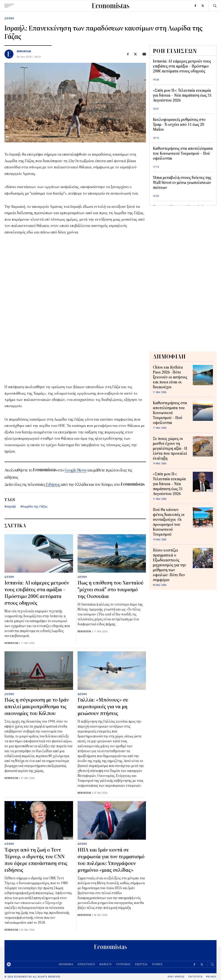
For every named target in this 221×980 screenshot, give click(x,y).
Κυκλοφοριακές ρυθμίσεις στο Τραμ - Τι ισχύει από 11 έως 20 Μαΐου (179, 125)
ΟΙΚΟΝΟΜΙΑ (66, 964)
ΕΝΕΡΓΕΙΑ (141, 964)
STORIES (157, 964)
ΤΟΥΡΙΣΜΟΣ (123, 964)
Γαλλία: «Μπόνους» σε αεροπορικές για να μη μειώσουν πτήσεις (103, 707)
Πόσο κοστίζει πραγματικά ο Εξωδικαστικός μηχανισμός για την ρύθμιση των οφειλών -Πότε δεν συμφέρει (169, 565)
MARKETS (105, 964)
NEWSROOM (24, 51)
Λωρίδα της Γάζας (35, 506)
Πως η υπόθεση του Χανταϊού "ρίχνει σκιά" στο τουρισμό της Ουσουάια (110, 590)
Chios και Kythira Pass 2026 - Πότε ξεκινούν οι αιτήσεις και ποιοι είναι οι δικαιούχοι (170, 377)
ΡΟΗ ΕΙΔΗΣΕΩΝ (175, 51)
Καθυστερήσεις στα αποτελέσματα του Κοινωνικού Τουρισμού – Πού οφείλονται (183, 154)
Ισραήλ (11, 506)
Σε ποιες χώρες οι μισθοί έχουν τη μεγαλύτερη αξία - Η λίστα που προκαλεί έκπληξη (170, 449)
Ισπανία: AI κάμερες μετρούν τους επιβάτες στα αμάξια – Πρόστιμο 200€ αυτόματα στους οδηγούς (182, 66)
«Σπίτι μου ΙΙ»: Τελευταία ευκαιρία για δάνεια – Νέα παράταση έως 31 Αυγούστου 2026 (182, 96)
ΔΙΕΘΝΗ (9, 18)
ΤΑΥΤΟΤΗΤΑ (195, 977)
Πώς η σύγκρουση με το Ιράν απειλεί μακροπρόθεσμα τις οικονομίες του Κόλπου (37, 707)
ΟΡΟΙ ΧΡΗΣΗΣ (176, 977)
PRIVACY (211, 977)
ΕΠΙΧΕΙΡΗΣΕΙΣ (87, 964)
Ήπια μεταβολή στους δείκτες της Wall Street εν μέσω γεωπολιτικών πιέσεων (182, 183)
